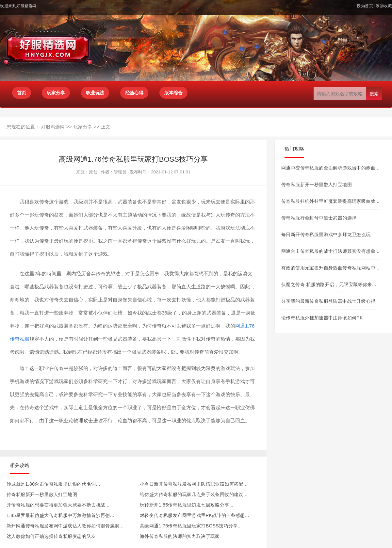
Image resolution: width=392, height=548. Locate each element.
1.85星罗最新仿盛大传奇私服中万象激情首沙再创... (60, 515)
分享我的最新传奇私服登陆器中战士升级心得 (328, 301)
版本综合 (173, 93)
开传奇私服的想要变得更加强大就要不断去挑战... (58, 505)
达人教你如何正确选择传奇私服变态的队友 (51, 536)
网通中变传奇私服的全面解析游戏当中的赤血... (330, 168)
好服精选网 (53, 127)
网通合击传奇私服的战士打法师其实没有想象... (330, 251)
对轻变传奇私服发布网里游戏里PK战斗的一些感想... (195, 515)
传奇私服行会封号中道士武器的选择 (319, 218)
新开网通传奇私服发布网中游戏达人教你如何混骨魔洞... (65, 526)
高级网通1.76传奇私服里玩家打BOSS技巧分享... (191, 526)
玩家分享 (83, 127)
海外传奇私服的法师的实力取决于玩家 (180, 536)
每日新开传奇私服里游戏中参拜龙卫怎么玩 (326, 234)
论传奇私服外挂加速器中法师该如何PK (322, 318)
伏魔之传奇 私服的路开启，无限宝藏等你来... (329, 284)
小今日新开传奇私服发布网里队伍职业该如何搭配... (194, 484)
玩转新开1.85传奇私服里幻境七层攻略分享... (187, 505)
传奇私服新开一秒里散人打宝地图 (42, 494)
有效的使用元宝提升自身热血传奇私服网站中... (330, 268)
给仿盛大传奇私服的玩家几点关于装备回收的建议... (194, 494)
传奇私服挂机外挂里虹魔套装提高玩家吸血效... (330, 201)
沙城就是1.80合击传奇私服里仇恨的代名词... (53, 484)
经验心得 (134, 93)
